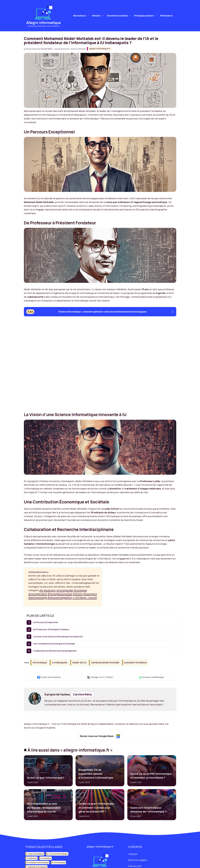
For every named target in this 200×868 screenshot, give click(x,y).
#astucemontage (37, 597)
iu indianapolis (60, 662)
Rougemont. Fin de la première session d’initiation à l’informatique (96, 774)
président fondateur (136, 662)
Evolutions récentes (119, 16)
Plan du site (135, 866)
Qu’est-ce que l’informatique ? (45, 778)
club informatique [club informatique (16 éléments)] (36, 854)
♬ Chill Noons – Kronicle (85, 597)
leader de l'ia (79, 662)
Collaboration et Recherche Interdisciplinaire (55, 651)
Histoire (98, 16)
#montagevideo (65, 590)
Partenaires (166, 16)
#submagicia (90, 594)
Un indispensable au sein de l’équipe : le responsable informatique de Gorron (44, 808)
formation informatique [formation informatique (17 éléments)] (39, 863)
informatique (40, 662)
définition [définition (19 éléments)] (33, 858)
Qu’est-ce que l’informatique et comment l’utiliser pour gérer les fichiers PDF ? (96, 808)
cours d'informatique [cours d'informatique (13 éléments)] (59, 854)
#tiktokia (77, 594)
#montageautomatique (60, 594)
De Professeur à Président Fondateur (51, 629)
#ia (41, 590)
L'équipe (133, 854)
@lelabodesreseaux (38, 572)
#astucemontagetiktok (60, 597)
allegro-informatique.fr (100, 49)
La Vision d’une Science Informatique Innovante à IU (58, 637)
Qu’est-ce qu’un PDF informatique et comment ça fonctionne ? (151, 776)
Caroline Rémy (82, 694)
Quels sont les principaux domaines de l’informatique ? (148, 810)
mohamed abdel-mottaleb (105, 662)
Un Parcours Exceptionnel (46, 622)
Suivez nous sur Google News (100, 736)
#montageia (80, 590)
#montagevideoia (38, 594)
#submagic (50, 590)
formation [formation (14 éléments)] (47, 858)
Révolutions (82, 16)
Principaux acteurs (146, 16)
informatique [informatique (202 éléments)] (60, 863)
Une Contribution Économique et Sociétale (54, 644)
